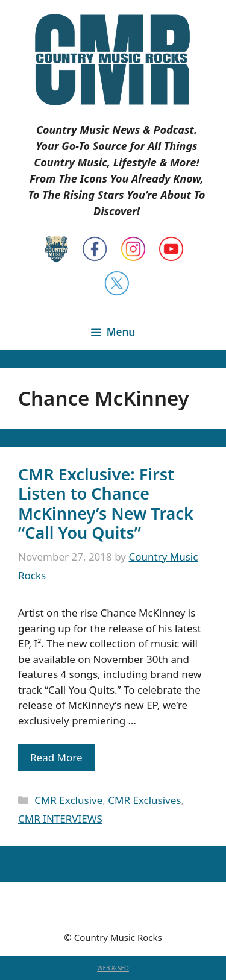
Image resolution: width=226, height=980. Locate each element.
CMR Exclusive (68, 800)
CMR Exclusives (144, 800)
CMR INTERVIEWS (60, 819)
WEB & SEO (113, 968)
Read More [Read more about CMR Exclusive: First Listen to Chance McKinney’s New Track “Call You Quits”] (56, 757)
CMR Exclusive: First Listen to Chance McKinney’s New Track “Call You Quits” (106, 503)
